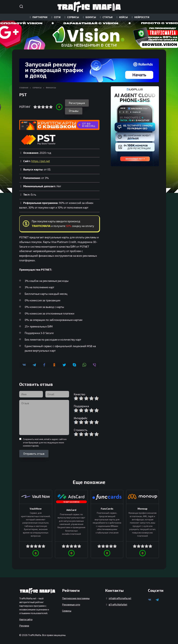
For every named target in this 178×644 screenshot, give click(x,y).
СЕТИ (55, 17)
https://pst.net (41, 160)
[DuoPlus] (135, 126)
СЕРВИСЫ (71, 17)
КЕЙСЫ (122, 17)
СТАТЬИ (106, 17)
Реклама (24, 625)
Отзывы (74, 110)
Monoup (142, 508)
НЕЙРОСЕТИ (140, 17)
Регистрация (77, 103)
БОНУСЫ (89, 17)
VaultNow (36, 508)
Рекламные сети (71, 604)
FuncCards (107, 508)
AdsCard (71, 509)
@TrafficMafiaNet (118, 604)
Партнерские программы (76, 597)
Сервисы (67, 610)
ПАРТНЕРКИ (38, 17)
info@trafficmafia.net (120, 597)
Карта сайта (26, 618)
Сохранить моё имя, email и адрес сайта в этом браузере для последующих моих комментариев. (45, 442)
